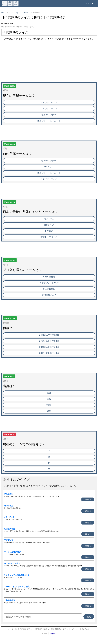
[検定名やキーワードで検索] (43, 617)
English (53, 633)
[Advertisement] (49, 64)
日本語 (44, 633)
